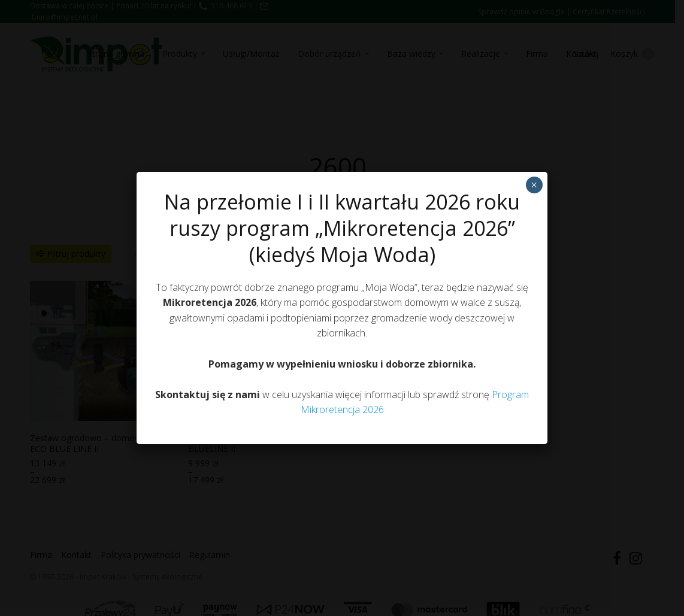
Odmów (339, 346)
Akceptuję (242, 346)
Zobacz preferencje (439, 346)
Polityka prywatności (336, 374)
